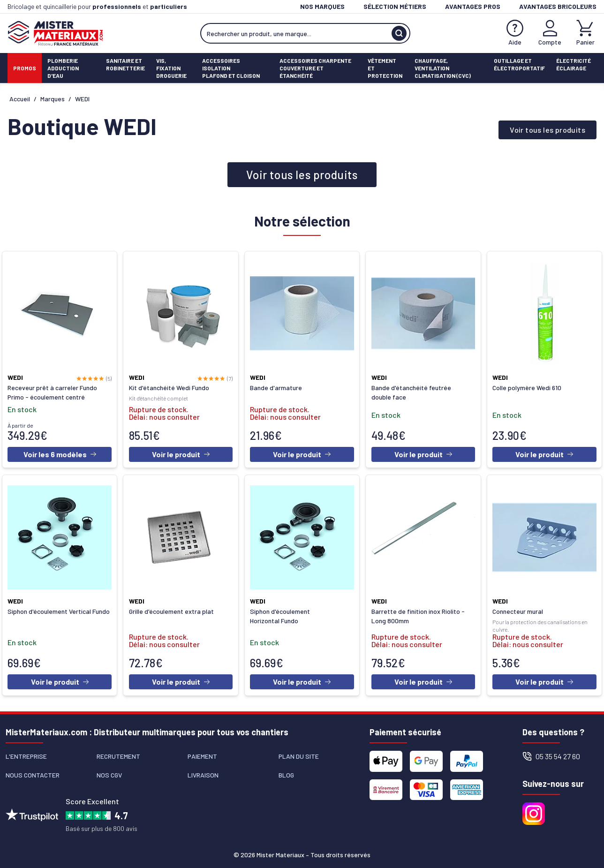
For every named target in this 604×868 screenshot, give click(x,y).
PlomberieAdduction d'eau (63, 68)
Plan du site (299, 753)
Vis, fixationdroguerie (171, 68)
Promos (25, 68)
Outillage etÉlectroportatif (519, 64)
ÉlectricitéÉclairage (574, 64)
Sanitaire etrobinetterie (125, 64)
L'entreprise (26, 753)
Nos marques (322, 6)
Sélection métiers (395, 6)
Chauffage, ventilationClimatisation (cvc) (443, 68)
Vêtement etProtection (385, 68)
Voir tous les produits (547, 130)
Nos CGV (109, 772)
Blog (286, 772)
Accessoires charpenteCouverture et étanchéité (315, 68)
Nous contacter (33, 772)
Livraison (203, 772)
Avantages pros (473, 6)
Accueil (20, 99)
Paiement (202, 753)
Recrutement (118, 753)
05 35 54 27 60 (551, 754)
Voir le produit (181, 454)
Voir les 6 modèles (60, 454)
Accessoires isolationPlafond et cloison (231, 68)
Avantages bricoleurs (558, 6)
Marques (53, 99)
